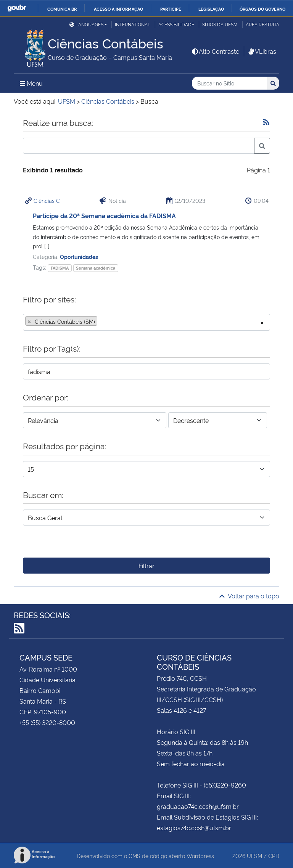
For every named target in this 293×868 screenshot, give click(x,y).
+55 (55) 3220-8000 (47, 722)
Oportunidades (79, 256)
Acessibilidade (176, 24)
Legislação (211, 9)
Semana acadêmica (96, 268)
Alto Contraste (215, 51)
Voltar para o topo (249, 596)
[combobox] (146, 322)
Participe (171, 9)
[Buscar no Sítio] (229, 83)
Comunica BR (62, 9)
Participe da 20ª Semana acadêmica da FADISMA (104, 215)
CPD (274, 856)
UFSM (254, 856)
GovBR (17, 8)
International (133, 24)
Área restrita (262, 24)
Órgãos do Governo (262, 9)
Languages (86, 24)
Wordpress (200, 856)
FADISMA (60, 268)
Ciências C (47, 200)
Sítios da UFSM (220, 24)
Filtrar (146, 566)
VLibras (262, 51)
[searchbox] (101, 321)
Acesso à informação (118, 9)
